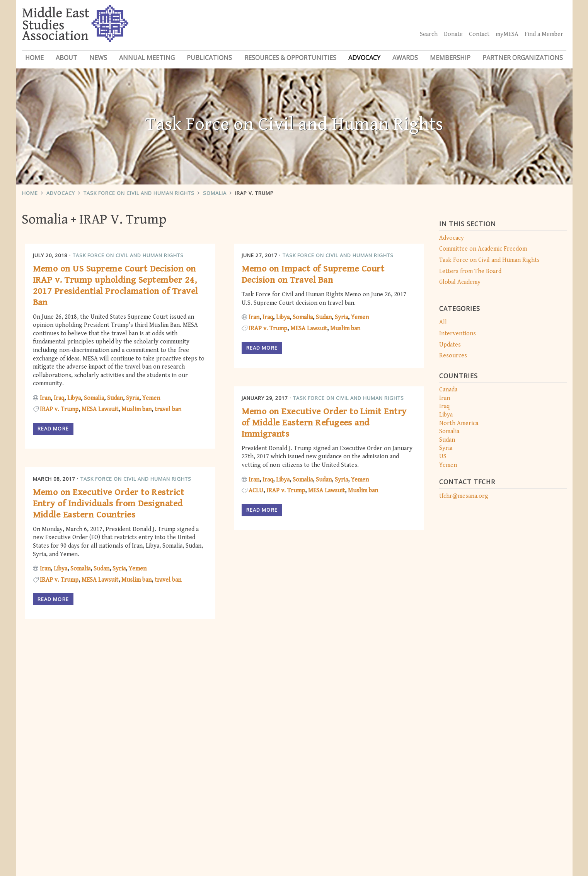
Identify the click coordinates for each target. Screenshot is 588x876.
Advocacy (61, 193)
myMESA (507, 34)
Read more (53, 429)
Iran (445, 398)
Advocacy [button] (364, 58)
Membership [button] (450, 58)
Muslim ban (136, 409)
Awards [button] (405, 58)
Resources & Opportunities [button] (290, 58)
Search (429, 34)
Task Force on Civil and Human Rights (139, 193)
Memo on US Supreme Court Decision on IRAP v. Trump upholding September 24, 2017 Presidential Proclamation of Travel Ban (115, 285)
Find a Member (544, 34)
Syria (446, 448)
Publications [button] (209, 58)
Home (34, 58)
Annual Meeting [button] (147, 58)
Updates (450, 345)
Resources (453, 356)
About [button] (66, 58)
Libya (446, 415)
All (443, 322)
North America (459, 423)
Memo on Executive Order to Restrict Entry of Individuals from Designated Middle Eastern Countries (109, 504)
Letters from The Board (470, 271)
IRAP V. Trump (254, 193)
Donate (453, 34)
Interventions (458, 334)
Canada (448, 390)
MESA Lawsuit (100, 409)
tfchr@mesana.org (464, 496)
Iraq (444, 406)
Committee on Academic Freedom (483, 249)
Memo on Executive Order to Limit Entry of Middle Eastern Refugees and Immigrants (324, 423)
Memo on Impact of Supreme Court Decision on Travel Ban (313, 274)
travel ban (168, 409)
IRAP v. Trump (59, 409)
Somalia (215, 193)
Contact (479, 34)
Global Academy (460, 282)
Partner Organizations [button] (523, 58)
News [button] (98, 58)
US (443, 457)
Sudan (447, 440)
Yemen (448, 465)
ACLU (256, 491)
